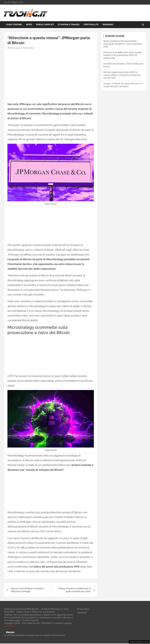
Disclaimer (82, 613)
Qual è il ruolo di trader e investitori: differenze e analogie (27, 590)
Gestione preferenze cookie (139, 642)
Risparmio (108, 25)
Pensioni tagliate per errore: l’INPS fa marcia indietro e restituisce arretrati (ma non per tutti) (122, 75)
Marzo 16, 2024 (14, 48)
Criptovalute (91, 25)
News (29, 25)
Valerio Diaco (28, 48)
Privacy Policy (83, 609)
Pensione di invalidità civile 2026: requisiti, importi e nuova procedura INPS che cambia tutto (123, 55)
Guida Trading (14, 25)
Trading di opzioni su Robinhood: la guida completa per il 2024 (74, 590)
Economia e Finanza (69, 25)
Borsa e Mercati (45, 25)
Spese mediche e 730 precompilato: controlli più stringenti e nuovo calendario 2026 (123, 44)
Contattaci (10, 626)
